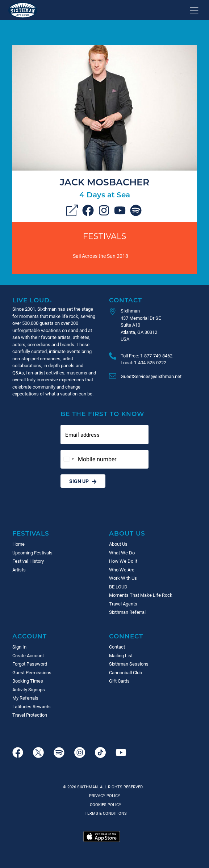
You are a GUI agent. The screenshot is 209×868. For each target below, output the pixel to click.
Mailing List (121, 655)
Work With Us (123, 578)
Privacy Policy (105, 795)
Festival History (28, 561)
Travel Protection (30, 715)
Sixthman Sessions (129, 664)
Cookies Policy (104, 804)
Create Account (28, 655)
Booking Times (28, 681)
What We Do (122, 553)
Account (30, 636)
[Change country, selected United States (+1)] (68, 459)
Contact (126, 300)
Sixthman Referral (127, 612)
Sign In (19, 647)
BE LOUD (118, 587)
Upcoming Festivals (32, 553)
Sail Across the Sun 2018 (101, 256)
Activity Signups (29, 689)
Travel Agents (123, 604)
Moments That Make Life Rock (141, 595)
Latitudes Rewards (32, 706)
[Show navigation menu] (194, 10)
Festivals (105, 236)
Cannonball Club (126, 672)
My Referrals (25, 698)
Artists (19, 570)
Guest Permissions (32, 672)
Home (18, 544)
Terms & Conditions (105, 813)
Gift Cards (119, 681)
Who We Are (122, 570)
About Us (127, 533)
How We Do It (123, 561)
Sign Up (83, 481)
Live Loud (32, 300)
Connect (126, 636)
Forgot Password (30, 664)
